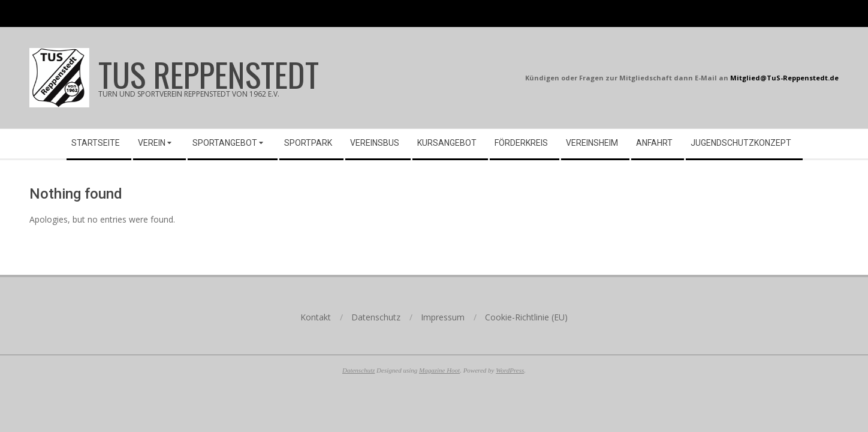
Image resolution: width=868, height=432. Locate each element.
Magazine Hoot (439, 370)
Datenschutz (358, 370)
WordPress (510, 370)
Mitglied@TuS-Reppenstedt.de (784, 78)
